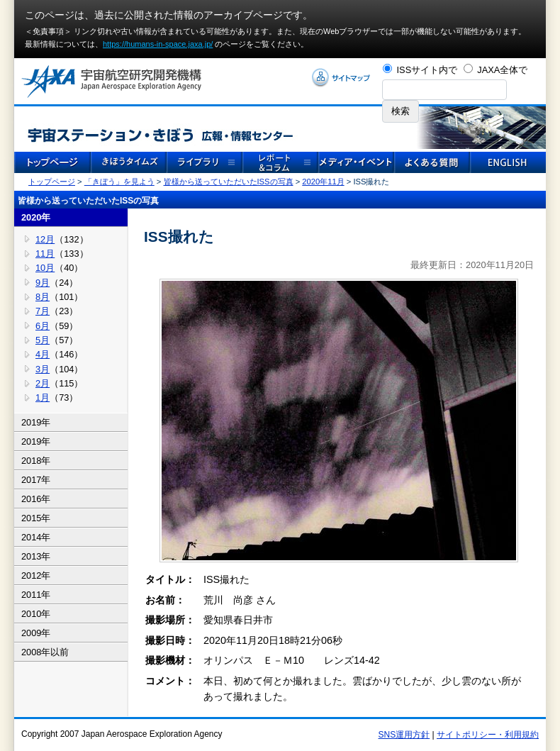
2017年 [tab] (36, 480)
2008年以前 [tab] (45, 652)
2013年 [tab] (36, 556)
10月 (45, 268)
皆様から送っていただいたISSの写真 (229, 182)
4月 (43, 354)
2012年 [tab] (36, 575)
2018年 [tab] (36, 461)
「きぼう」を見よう (119, 182)
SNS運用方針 (404, 735)
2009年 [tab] (36, 633)
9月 (43, 283)
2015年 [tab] (36, 518)
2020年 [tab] (36, 217)
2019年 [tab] (36, 422)
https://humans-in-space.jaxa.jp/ (158, 44)
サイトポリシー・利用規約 (488, 735)
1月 (43, 397)
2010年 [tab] (36, 614)
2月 (43, 383)
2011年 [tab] (36, 595)
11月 (45, 254)
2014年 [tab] (36, 537)
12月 (45, 239)
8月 (43, 297)
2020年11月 (323, 182)
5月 (43, 340)
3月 (43, 369)
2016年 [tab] (36, 499)
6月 (43, 326)
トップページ (52, 182)
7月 (43, 311)
